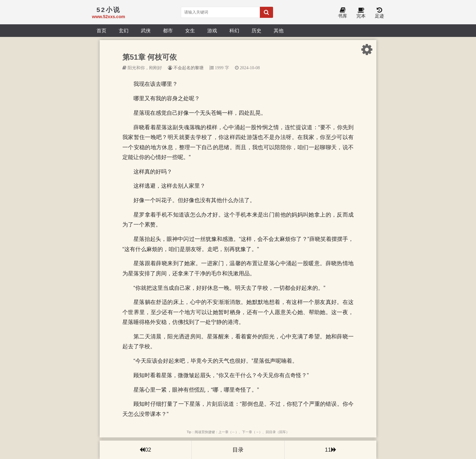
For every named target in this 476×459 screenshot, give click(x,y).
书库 (343, 13)
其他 (279, 30)
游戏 (212, 30)
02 (145, 450)
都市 (168, 30)
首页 (101, 30)
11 (330, 450)
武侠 (146, 30)
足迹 (379, 13)
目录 (238, 450)
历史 (256, 30)
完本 (361, 13)
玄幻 (124, 30)
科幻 (234, 30)
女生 (190, 30)
